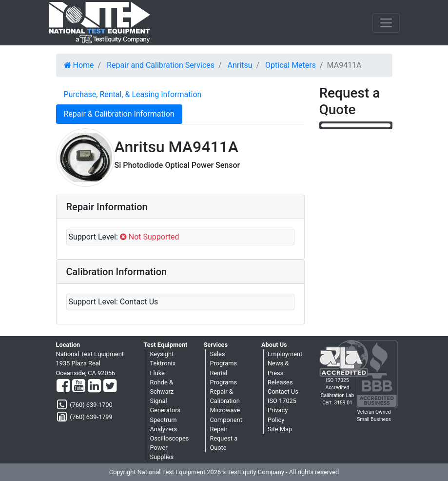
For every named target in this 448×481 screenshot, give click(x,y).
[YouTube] (79, 386)
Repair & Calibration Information (119, 114)
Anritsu (240, 65)
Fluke (157, 373)
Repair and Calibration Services (161, 65)
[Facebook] (63, 386)
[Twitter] (110, 386)
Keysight (162, 354)
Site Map (280, 429)
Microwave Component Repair (226, 419)
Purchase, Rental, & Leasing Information (133, 94)
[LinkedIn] (94, 386)
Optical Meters (291, 65)
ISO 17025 (282, 401)
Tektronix (163, 363)
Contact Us (283, 391)
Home (79, 65)
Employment (285, 354)
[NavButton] (386, 23)
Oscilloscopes (170, 438)
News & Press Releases (280, 372)
